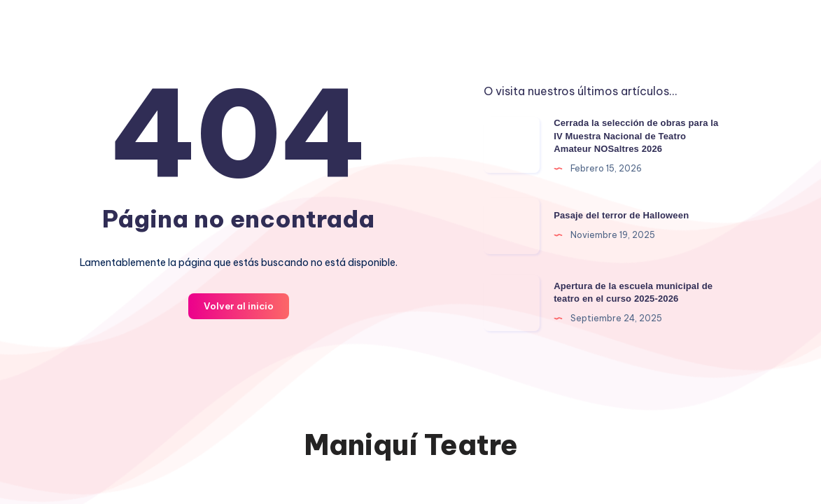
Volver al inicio (239, 306)
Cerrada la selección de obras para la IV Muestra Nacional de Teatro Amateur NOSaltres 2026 (636, 136)
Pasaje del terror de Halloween (621, 215)
